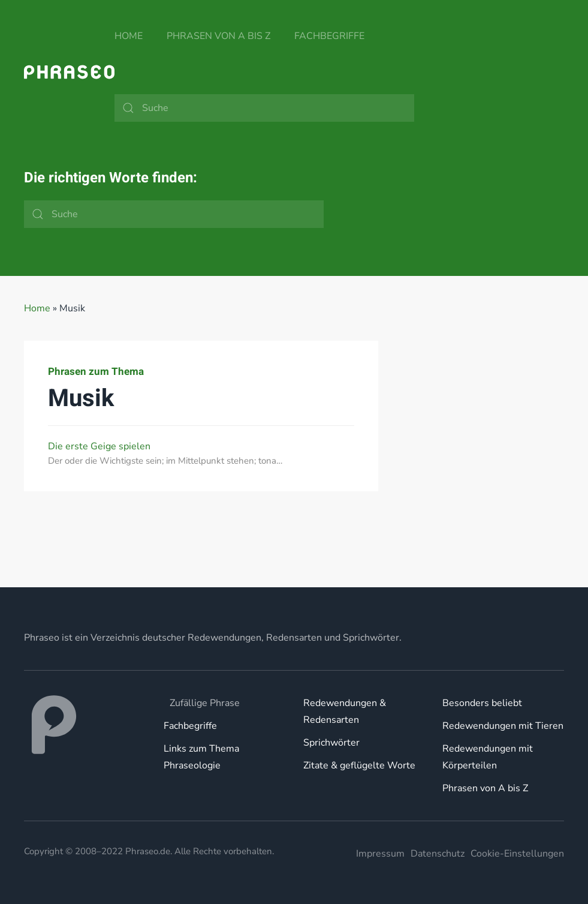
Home (129, 36)
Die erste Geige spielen (99, 446)
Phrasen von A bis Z (218, 36)
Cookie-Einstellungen (517, 854)
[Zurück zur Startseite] (69, 72)
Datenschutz (438, 854)
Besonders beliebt (482, 703)
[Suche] (264, 108)
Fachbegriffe (329, 36)
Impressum (380, 854)
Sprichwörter (331, 743)
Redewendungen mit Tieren (503, 726)
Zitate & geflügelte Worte (359, 765)
